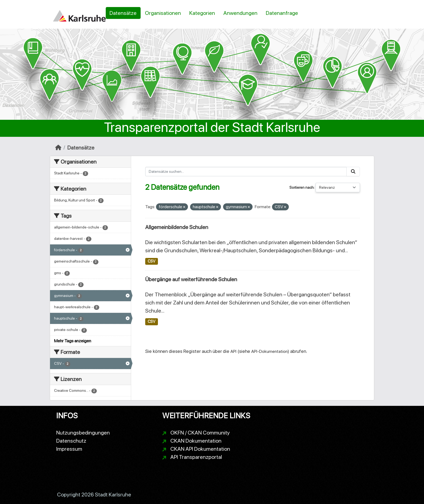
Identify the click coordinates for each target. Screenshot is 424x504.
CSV (151, 261)
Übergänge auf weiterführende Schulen (191, 279)
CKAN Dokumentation (196, 441)
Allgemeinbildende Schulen (177, 227)
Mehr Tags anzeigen (73, 341)
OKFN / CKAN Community (200, 433)
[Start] (58, 148)
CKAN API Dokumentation (200, 449)
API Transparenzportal (196, 457)
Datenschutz (71, 441)
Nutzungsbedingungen (83, 433)
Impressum (69, 449)
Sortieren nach (302, 187)
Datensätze (123, 13)
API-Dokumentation (269, 351)
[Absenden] (353, 172)
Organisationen (163, 13)
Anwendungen (240, 13)
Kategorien (202, 13)
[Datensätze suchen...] (246, 172)
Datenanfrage (282, 13)
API (233, 351)
